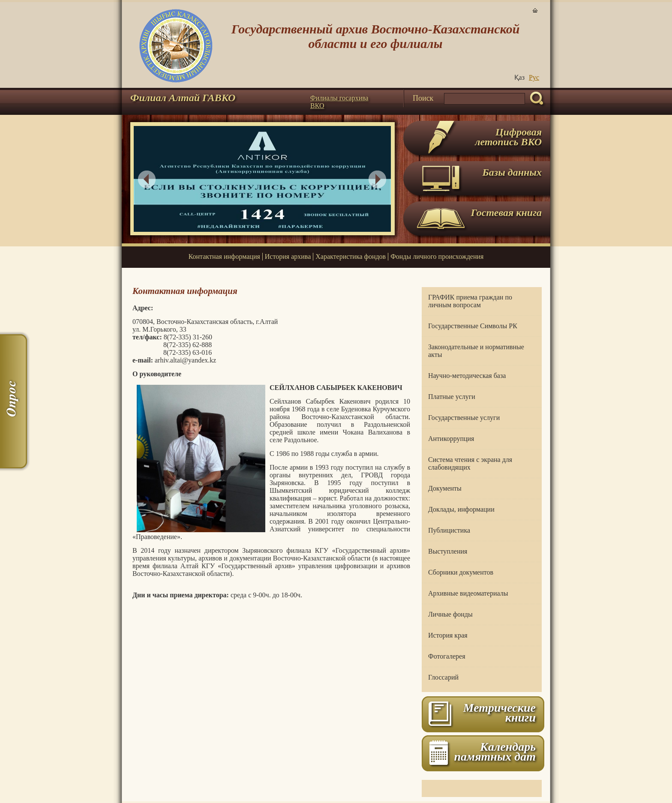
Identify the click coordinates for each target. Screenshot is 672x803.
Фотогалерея (447, 656)
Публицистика (449, 530)
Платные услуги (452, 397)
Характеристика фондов (351, 256)
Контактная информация (224, 256)
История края (448, 635)
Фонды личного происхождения (437, 256)
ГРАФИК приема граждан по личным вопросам (470, 301)
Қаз (519, 77)
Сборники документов (461, 572)
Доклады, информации (461, 509)
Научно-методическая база (467, 376)
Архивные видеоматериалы (468, 593)
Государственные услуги (464, 418)
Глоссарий (443, 677)
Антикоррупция (451, 439)
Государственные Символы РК (473, 326)
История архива (288, 256)
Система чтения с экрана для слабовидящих (470, 463)
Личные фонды (450, 614)
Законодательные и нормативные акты (476, 351)
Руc (534, 77)
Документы (445, 488)
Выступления (448, 551)
